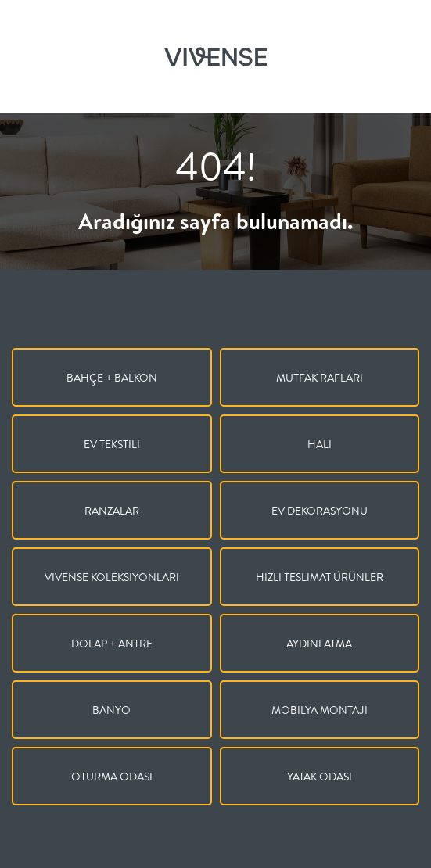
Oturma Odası (112, 777)
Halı (320, 444)
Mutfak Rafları (320, 378)
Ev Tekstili (112, 444)
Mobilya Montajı (320, 710)
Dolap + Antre (112, 644)
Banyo (111, 710)
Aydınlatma (319, 644)
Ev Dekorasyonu (320, 511)
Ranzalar (112, 511)
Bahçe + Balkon (112, 378)
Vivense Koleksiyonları (112, 577)
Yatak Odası (320, 777)
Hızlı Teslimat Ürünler (320, 577)
